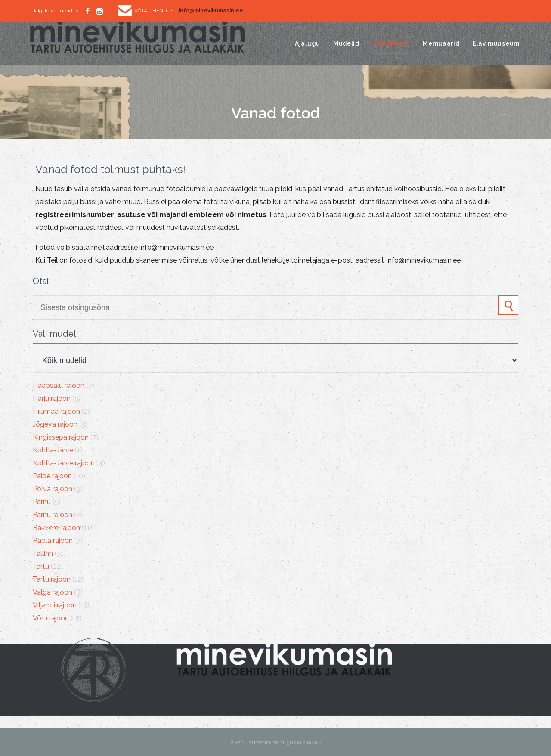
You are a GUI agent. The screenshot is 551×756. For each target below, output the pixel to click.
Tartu (41, 566)
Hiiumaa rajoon (56, 411)
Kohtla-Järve (53, 450)
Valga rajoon (53, 592)
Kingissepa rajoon (61, 437)
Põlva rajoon (53, 489)
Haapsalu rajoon (59, 386)
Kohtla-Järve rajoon (64, 463)
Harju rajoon (52, 398)
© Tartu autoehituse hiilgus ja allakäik (276, 742)
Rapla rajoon (53, 541)
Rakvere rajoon (56, 528)
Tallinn (43, 553)
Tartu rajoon (52, 579)
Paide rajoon (52, 476)
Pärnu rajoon (53, 515)
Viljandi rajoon (55, 605)
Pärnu (42, 502)
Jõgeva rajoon (55, 424)
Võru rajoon (51, 618)
